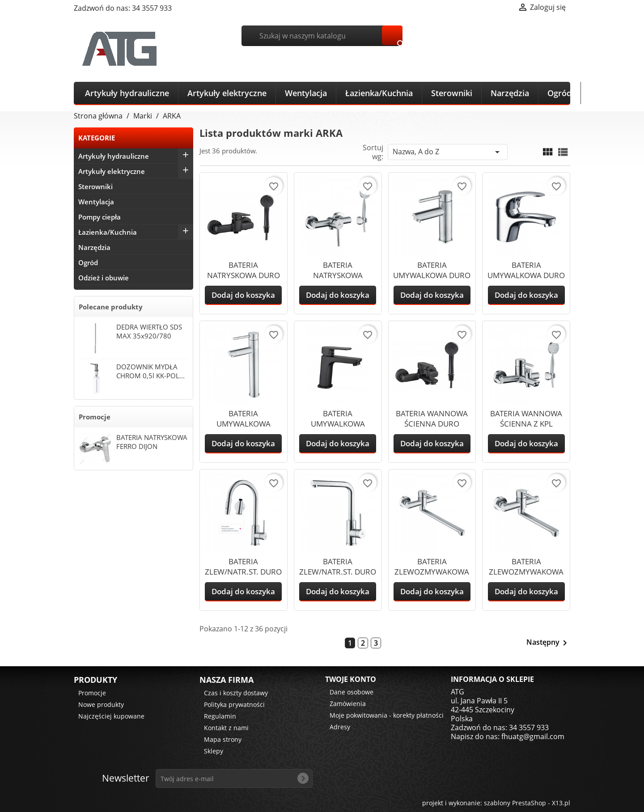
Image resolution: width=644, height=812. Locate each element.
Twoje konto (351, 679)
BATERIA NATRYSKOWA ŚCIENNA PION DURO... (338, 280)
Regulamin (220, 716)
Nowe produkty (101, 704)
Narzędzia (510, 93)
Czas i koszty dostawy (236, 693)
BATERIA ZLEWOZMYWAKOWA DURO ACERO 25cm (432, 572)
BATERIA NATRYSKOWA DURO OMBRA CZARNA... (244, 275)
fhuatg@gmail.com (533, 736)
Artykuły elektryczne (227, 93)
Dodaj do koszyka (243, 295)
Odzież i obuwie (104, 278)
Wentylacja (306, 93)
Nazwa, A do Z (448, 152)
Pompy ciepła (100, 217)
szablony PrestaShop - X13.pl (527, 803)
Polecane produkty (111, 307)
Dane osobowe (352, 692)
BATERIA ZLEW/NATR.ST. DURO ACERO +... (243, 572)
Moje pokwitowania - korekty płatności (387, 715)
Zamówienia (348, 704)
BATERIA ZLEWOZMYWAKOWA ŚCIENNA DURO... (526, 572)
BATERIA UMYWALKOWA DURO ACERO (432, 275)
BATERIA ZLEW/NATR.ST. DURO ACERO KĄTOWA (338, 572)
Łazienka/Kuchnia (379, 93)
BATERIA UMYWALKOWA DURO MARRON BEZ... (526, 275)
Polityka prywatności (234, 704)
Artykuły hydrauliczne (127, 93)
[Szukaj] (322, 36)
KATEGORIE (97, 138)
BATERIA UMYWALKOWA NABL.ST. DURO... (244, 424)
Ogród (559, 93)
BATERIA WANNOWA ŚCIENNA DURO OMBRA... (432, 424)
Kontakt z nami (226, 728)
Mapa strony (223, 739)
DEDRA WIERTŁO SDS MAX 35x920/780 (149, 331)
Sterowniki (452, 93)
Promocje (95, 417)
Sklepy (214, 751)
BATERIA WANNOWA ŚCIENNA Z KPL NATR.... (526, 424)
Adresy (340, 727)
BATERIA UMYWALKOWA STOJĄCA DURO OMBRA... (338, 429)
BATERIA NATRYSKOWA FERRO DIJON (152, 442)
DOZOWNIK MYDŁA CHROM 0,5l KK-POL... (150, 371)
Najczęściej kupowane (111, 716)
